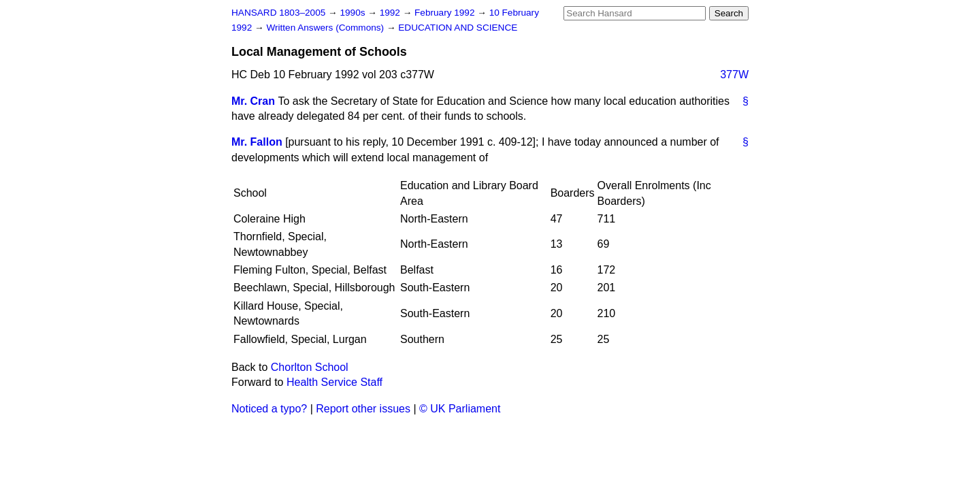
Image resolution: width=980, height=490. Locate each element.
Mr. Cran (253, 101)
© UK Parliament (460, 409)
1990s (354, 13)
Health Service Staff (334, 382)
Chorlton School (310, 367)
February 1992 (446, 13)
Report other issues (363, 409)
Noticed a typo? (269, 409)
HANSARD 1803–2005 (278, 13)
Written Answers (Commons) (326, 28)
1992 (391, 13)
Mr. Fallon (257, 142)
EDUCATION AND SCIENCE (458, 28)
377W (734, 75)
